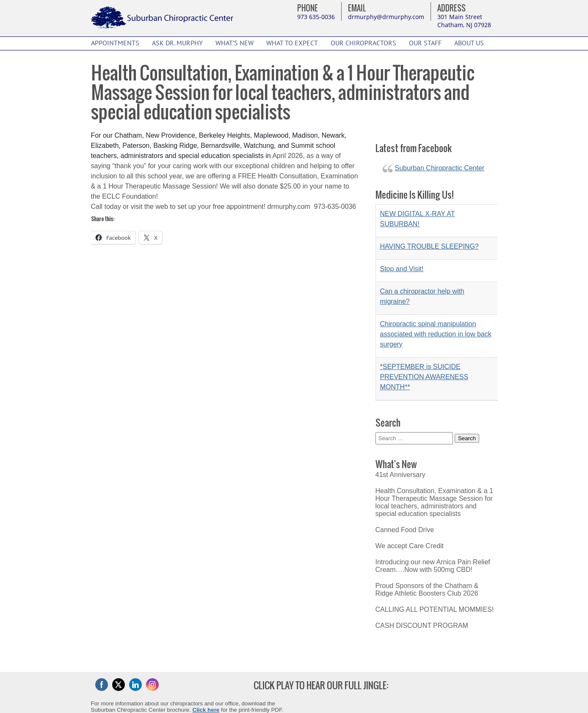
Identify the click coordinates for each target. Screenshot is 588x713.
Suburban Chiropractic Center (440, 168)
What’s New (235, 43)
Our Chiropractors (363, 43)
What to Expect (292, 43)
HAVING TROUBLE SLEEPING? (429, 246)
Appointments (115, 43)
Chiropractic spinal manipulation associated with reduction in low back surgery (436, 334)
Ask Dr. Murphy (177, 43)
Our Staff (425, 43)
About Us (469, 43)
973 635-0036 (316, 17)
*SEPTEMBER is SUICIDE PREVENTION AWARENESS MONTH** (424, 377)
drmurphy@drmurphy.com (386, 17)
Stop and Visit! (402, 269)
